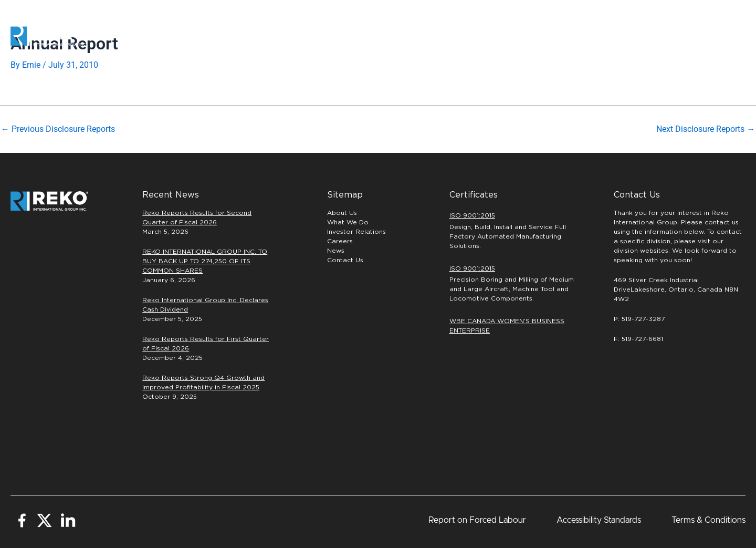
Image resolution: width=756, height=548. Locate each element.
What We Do (348, 222)
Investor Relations (356, 232)
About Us (342, 213)
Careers (569, 36)
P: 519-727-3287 (639, 319)
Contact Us (345, 260)
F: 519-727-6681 (638, 339)
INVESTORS (631, 36)
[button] (711, 36)
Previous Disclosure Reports (58, 129)
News (336, 251)
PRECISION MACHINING (486, 36)
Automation (403, 36)
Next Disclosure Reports (706, 129)
